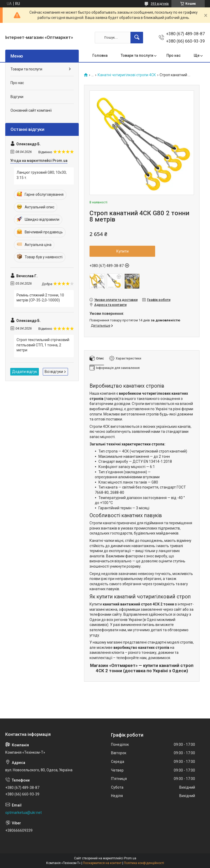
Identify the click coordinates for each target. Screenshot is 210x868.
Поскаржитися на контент (102, 863)
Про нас (174, 55)
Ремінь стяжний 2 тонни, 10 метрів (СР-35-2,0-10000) (40, 298)
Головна (100, 55)
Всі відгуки (54, 372)
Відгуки (17, 97)
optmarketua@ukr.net (23, 813)
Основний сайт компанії (31, 110)
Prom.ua (130, 858)
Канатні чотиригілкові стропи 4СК (127, 75)
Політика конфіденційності (144, 863)
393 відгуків (160, 4)
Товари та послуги (137, 55)
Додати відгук (25, 372)
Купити (122, 251)
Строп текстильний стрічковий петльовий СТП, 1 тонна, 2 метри (43, 345)
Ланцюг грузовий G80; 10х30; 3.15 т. (42, 175)
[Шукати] (137, 38)
